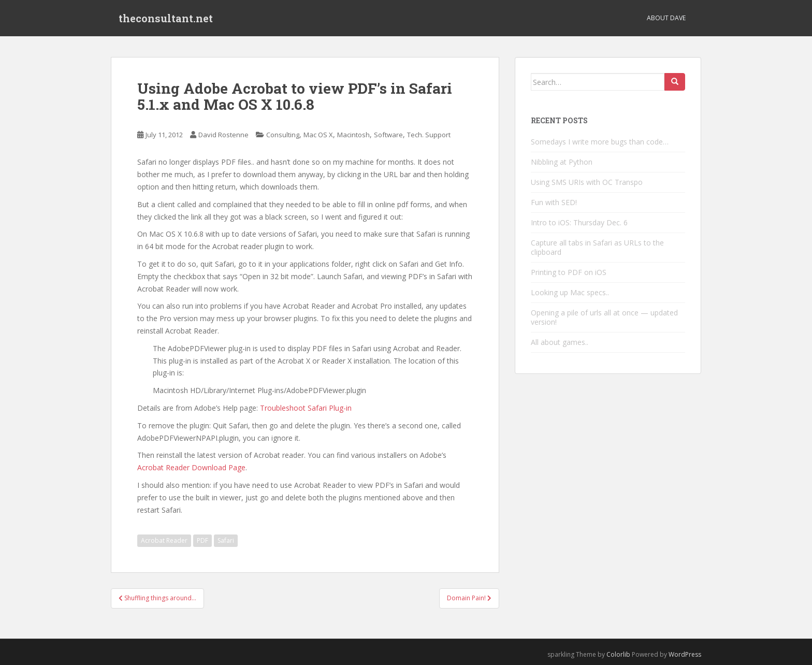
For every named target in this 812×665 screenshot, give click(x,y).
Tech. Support (429, 135)
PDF (202, 540)
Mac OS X (318, 135)
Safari (226, 540)
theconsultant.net (166, 18)
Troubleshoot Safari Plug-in (306, 408)
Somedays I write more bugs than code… (600, 142)
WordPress (685, 654)
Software (388, 135)
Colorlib (618, 654)
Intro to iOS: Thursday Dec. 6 (579, 222)
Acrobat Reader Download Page (191, 467)
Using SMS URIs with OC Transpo (587, 182)
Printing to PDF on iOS (569, 272)
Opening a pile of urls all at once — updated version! (604, 317)
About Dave (666, 18)
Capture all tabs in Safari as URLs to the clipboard (597, 247)
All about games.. (560, 342)
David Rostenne (223, 135)
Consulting (283, 135)
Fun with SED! (554, 202)
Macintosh (353, 135)
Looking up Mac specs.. (570, 292)
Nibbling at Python (562, 162)
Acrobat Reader (164, 540)
